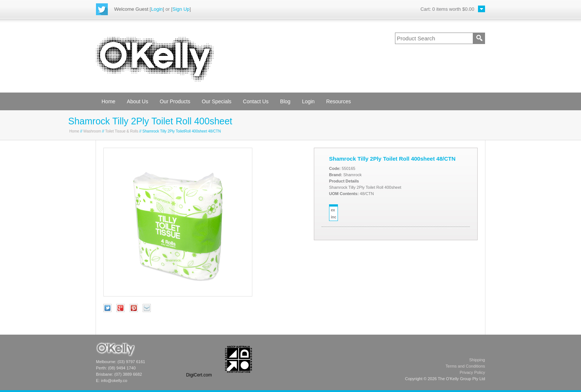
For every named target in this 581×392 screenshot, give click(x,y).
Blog (285, 101)
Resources (338, 101)
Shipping (477, 360)
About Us (137, 101)
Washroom (92, 131)
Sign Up (181, 9)
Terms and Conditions (465, 366)
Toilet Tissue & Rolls (122, 131)
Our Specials (216, 101)
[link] (199, 359)
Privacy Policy (472, 372)
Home (108, 101)
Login (157, 9)
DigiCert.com (199, 375)
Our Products (175, 101)
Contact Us (256, 101)
